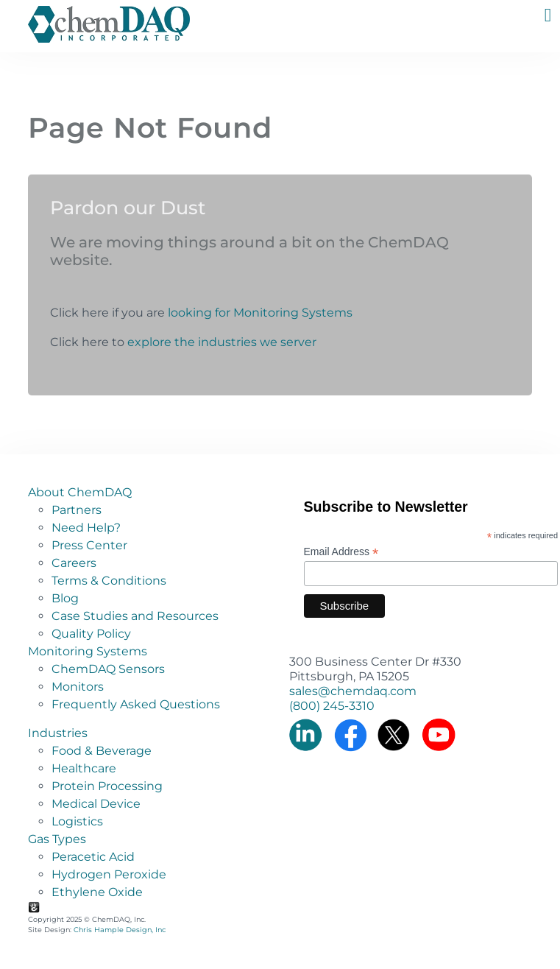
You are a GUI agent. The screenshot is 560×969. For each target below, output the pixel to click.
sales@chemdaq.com (353, 691)
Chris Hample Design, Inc (120, 930)
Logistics (77, 821)
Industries (58, 733)
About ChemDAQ (80, 492)
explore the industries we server (222, 342)
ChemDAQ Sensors (108, 669)
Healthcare (84, 768)
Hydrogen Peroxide (109, 874)
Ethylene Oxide (97, 892)
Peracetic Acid (93, 857)
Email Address (341, 552)
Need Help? (86, 528)
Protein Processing (107, 786)
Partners (77, 510)
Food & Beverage (102, 751)
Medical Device (96, 804)
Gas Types (57, 839)
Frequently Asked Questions (136, 704)
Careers (74, 563)
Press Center (89, 545)
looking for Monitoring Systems (260, 313)
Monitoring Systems (88, 651)
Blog (65, 598)
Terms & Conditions (109, 581)
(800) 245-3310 (332, 706)
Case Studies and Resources (135, 616)
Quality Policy (91, 634)
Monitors (78, 687)
